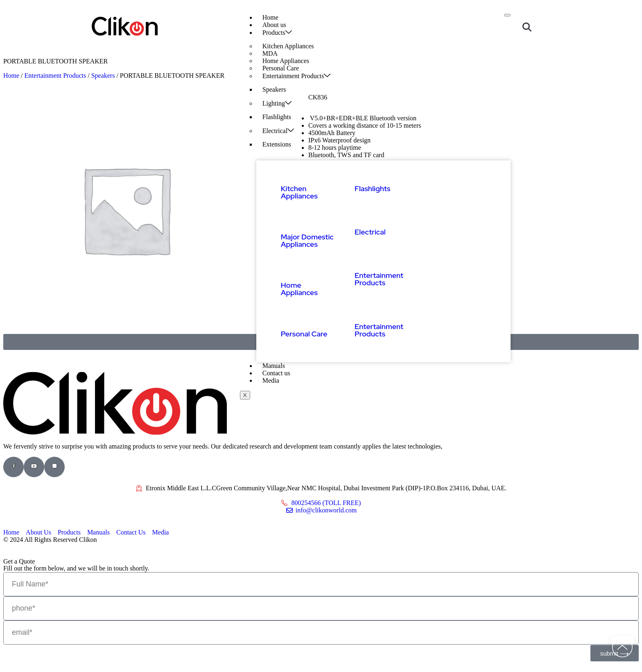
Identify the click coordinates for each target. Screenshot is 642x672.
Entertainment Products (297, 76)
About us (274, 25)
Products (277, 33)
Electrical (278, 131)
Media (271, 380)
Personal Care (304, 334)
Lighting (277, 103)
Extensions (277, 144)
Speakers (274, 89)
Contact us (276, 373)
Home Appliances (299, 289)
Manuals (274, 366)
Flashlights (277, 117)
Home (270, 17)
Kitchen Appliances (288, 46)
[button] (527, 27)
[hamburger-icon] (507, 15)
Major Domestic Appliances (307, 240)
